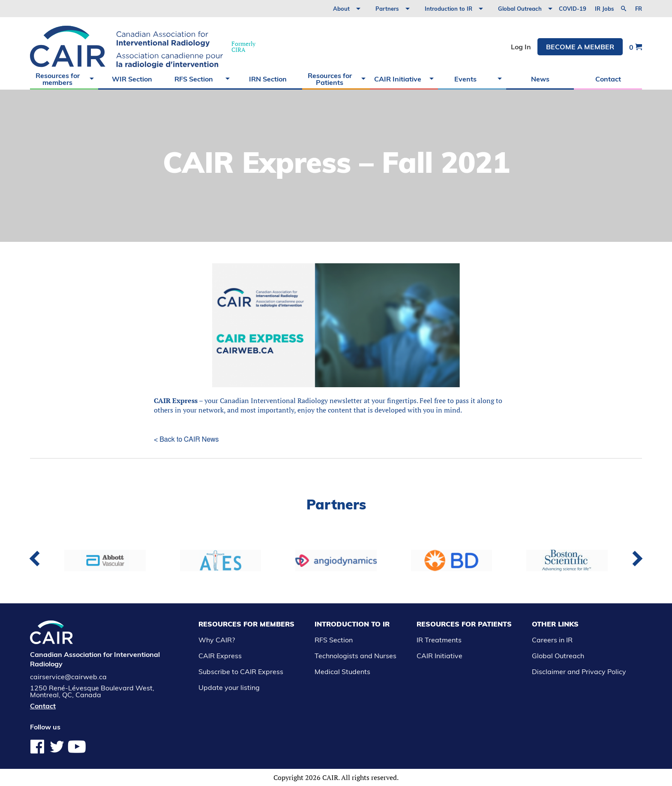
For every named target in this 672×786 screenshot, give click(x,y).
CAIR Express (176, 401)
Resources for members (58, 79)
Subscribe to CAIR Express (241, 672)
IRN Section (268, 79)
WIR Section (132, 79)
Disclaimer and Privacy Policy (579, 672)
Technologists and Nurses (355, 656)
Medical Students (342, 672)
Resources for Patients (330, 79)
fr (639, 9)
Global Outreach (520, 9)
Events (465, 79)
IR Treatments (439, 640)
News (540, 79)
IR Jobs (604, 9)
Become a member (580, 47)
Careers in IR (552, 640)
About (341, 9)
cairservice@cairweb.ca (68, 677)
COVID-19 (573, 9)
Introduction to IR (448, 9)
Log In (521, 47)
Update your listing (229, 687)
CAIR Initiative (398, 79)
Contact (608, 79)
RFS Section (194, 79)
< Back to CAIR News (186, 440)
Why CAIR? (217, 640)
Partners (387, 9)
